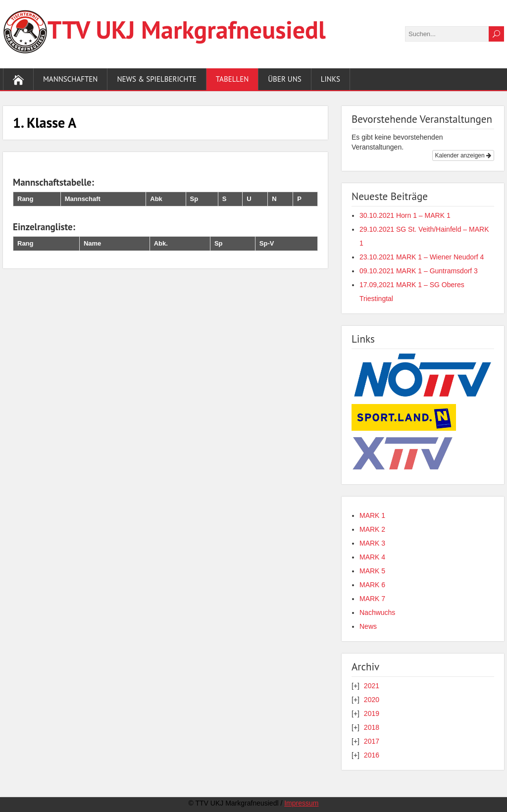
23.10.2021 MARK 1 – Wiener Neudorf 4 (422, 257)
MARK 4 (372, 557)
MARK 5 (372, 571)
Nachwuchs (377, 612)
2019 (372, 713)
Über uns (284, 79)
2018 (372, 727)
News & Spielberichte (156, 79)
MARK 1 (372, 515)
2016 (372, 755)
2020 (372, 700)
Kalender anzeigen (463, 155)
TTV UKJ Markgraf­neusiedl (187, 29)
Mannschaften (70, 79)
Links (330, 79)
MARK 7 (372, 599)
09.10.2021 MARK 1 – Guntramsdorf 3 (419, 271)
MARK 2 (372, 529)
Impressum (301, 803)
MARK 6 (372, 585)
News (368, 626)
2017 (372, 741)
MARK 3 (372, 543)
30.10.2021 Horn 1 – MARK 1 (405, 215)
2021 (372, 686)
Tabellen (232, 79)
